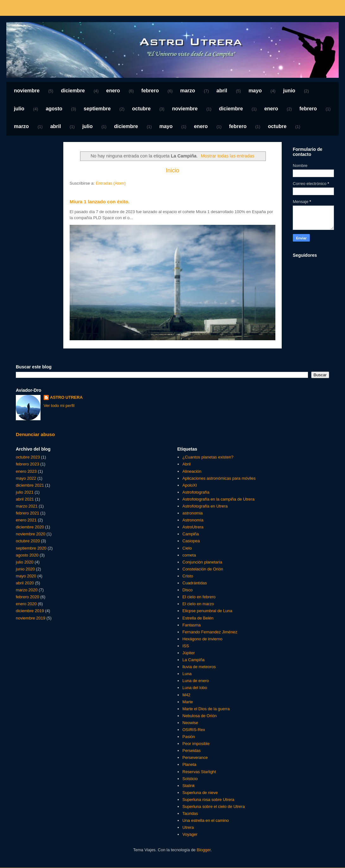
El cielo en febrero (199, 597)
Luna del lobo (195, 688)
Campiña (191, 534)
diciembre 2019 (30, 611)
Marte (188, 702)
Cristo (188, 576)
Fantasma (191, 625)
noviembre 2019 (31, 618)
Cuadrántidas (194, 583)
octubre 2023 (28, 457)
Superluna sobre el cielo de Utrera (213, 806)
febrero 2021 (28, 513)
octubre (141, 109)
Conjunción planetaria (202, 562)
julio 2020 (25, 562)
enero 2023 (26, 471)
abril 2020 (25, 583)
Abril (186, 464)
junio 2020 (25, 569)
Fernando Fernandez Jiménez (210, 632)
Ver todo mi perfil (59, 406)
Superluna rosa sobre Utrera (208, 800)
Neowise (190, 723)
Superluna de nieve (200, 793)
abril (222, 91)
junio (289, 91)
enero (113, 91)
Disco (188, 590)
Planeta (189, 764)
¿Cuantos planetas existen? (208, 457)
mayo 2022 (26, 478)
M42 (186, 695)
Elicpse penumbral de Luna (207, 611)
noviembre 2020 (31, 534)
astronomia (192, 513)
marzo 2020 (27, 590)
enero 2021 (26, 520)
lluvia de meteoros (199, 667)
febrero (150, 91)
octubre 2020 (28, 541)
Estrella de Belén (198, 618)
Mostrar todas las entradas (228, 156)
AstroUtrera (193, 527)
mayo (255, 91)
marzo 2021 (27, 506)
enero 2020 (26, 604)
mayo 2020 (26, 576)
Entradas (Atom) (111, 183)
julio (19, 109)
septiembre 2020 (31, 548)
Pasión (189, 737)
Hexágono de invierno (202, 639)
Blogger (204, 850)
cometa (189, 555)
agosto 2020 (27, 555)
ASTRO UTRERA (66, 397)
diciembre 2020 (30, 527)
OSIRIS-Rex (194, 730)
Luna (187, 674)
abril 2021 (25, 499)
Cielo (187, 548)
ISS (186, 646)
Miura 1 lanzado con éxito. (100, 202)
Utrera (188, 827)
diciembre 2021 (30, 485)
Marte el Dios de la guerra (206, 709)
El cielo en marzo (198, 604)
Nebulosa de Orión (199, 716)
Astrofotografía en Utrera (205, 506)
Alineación (192, 471)
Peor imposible (196, 744)
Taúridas (190, 813)
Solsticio (190, 779)
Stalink (188, 786)
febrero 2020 (28, 597)
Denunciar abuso (35, 434)
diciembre (73, 91)
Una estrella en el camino (206, 820)
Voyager (190, 834)
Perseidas (191, 751)
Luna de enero (196, 681)
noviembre (27, 91)
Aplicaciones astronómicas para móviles (219, 478)
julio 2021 (25, 492)
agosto (54, 109)
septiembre (97, 109)
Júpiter (188, 653)
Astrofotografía (196, 492)
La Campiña (193, 660)
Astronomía (193, 520)
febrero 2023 (28, 464)
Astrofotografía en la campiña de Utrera (218, 499)
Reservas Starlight (199, 772)
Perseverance (195, 757)
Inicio (172, 170)
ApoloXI (190, 485)
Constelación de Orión (203, 569)
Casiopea (191, 541)
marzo (188, 91)
